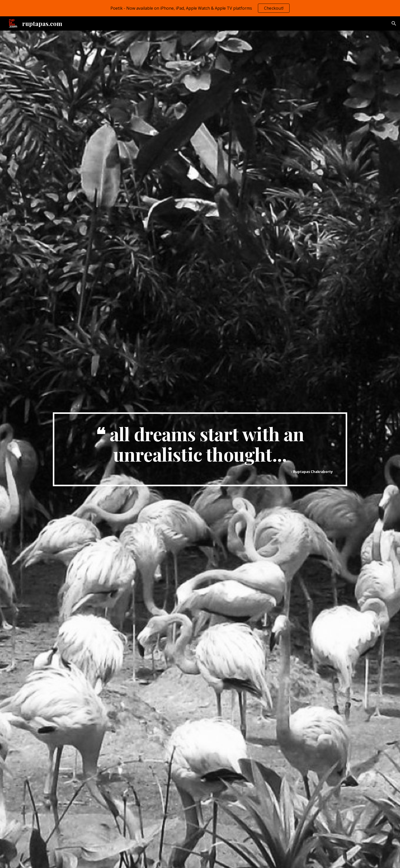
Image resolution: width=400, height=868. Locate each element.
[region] (200, 8)
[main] (200, 449)
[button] (394, 23)
